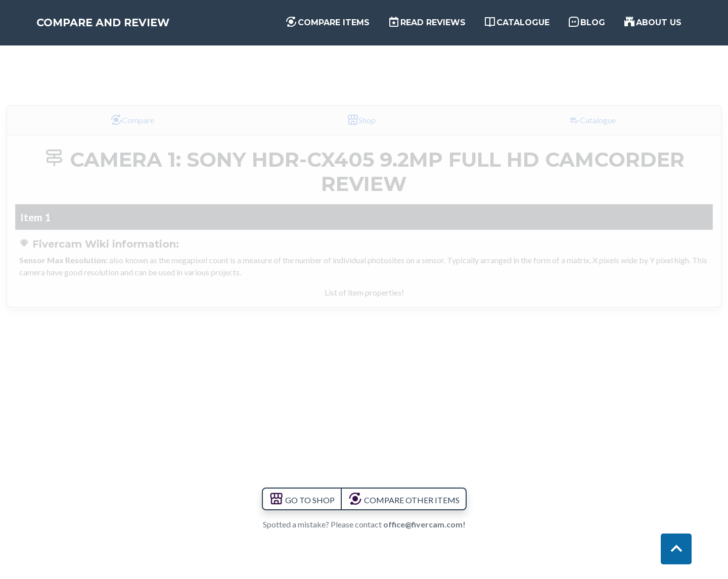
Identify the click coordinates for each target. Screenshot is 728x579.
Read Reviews (427, 25)
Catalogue (517, 25)
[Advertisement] (364, 67)
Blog (586, 25)
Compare (132, 120)
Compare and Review (124, 26)
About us (652, 25)
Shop (361, 120)
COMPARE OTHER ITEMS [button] (404, 500)
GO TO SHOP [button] (302, 500)
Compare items (327, 25)
